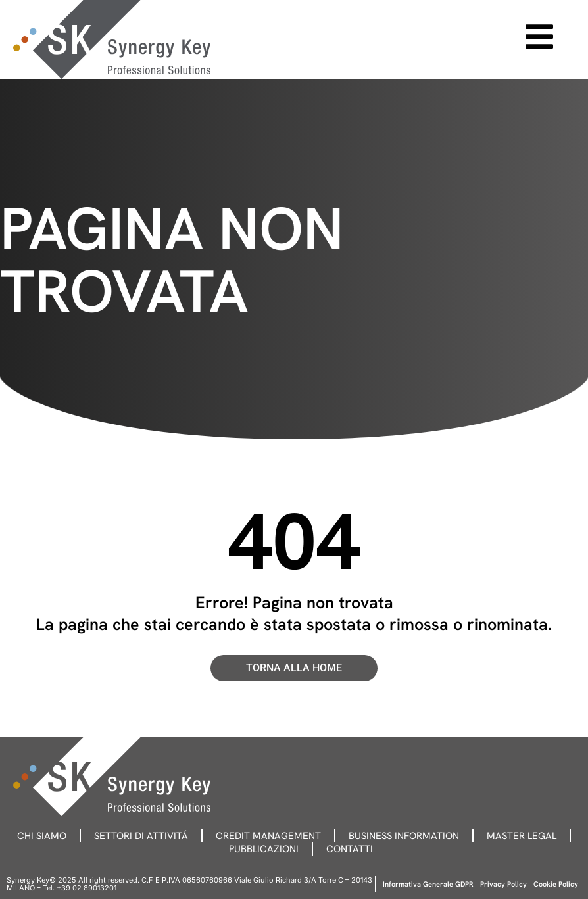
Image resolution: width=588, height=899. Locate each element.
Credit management (268, 836)
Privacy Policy (503, 884)
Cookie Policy (556, 884)
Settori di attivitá (141, 836)
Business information (404, 836)
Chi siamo (42, 836)
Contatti (350, 849)
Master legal (522, 836)
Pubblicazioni (264, 849)
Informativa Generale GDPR (428, 884)
